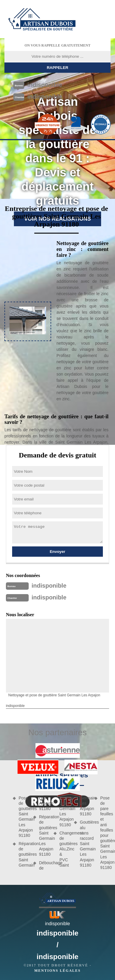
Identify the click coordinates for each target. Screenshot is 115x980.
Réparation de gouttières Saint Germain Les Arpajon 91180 (44, 836)
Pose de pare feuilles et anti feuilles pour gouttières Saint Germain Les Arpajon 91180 (105, 833)
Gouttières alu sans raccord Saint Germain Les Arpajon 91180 (85, 844)
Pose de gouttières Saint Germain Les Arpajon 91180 (24, 817)
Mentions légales (57, 971)
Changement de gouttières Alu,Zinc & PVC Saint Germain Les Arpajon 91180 (75, 832)
